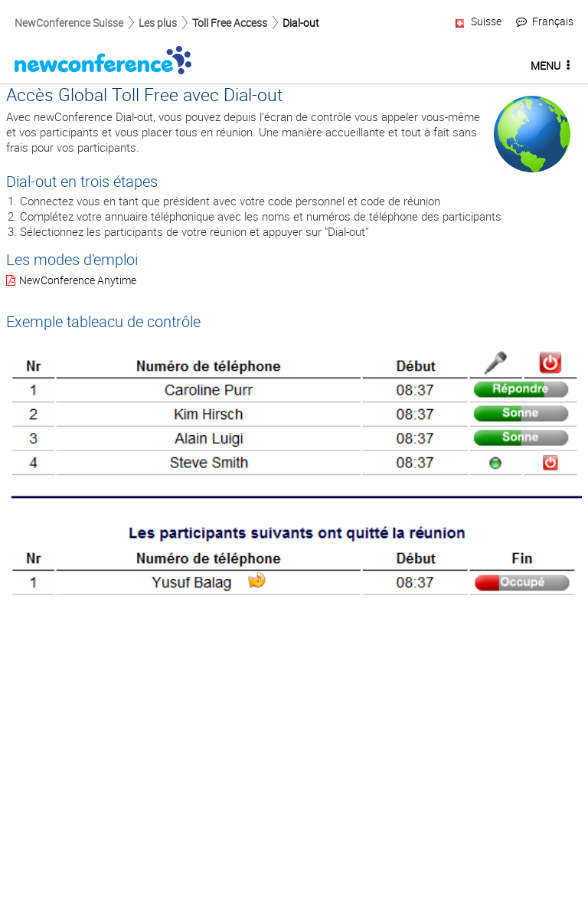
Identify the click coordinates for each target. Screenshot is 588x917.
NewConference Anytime (78, 280)
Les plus (158, 23)
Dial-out (301, 23)
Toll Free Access (230, 23)
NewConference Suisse (69, 23)
